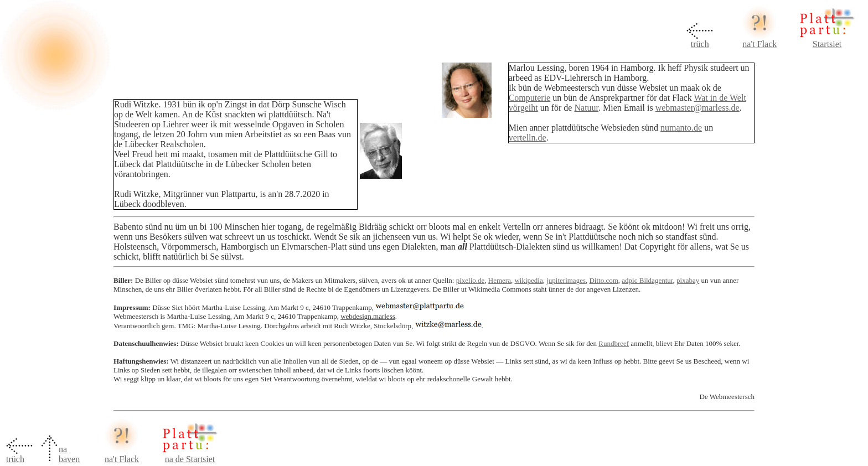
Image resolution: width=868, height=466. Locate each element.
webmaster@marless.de (697, 108)
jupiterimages (566, 280)
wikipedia (528, 280)
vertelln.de (528, 138)
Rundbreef (614, 343)
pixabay (688, 280)
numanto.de (681, 128)
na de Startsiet (190, 459)
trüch (700, 44)
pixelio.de (471, 280)
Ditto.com (603, 280)
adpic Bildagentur (647, 280)
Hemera (500, 280)
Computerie (530, 98)
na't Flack (759, 44)
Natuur (586, 108)
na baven (69, 454)
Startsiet (827, 44)
